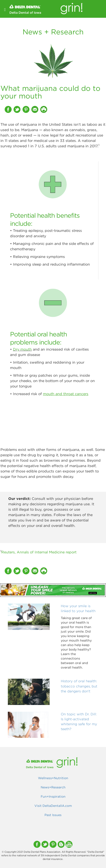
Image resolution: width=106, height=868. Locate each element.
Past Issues (53, 815)
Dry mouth (22, 349)
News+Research (53, 787)
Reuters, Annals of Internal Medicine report (39, 552)
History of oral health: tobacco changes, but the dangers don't (79, 686)
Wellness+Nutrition (53, 778)
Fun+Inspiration (53, 796)
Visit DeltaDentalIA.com (53, 806)
